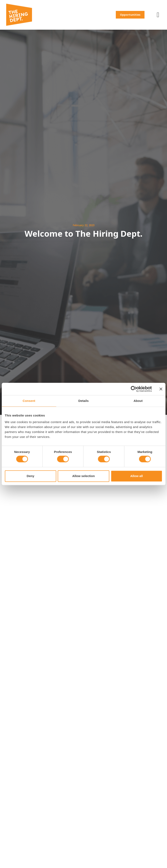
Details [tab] (84, 401)
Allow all (137, 476)
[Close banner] (161, 389)
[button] (135, 12)
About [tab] (138, 401)
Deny (30, 476)
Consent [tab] (29, 401)
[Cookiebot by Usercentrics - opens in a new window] (134, 389)
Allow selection (83, 476)
